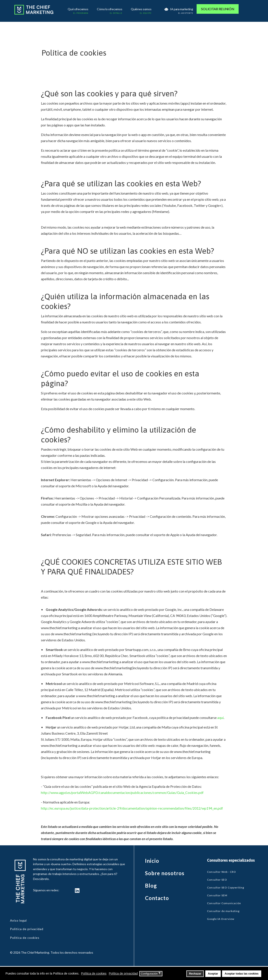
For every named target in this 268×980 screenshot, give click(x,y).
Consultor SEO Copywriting (226, 887)
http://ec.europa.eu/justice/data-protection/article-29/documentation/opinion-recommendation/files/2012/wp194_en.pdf (132, 808)
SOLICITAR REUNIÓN (218, 9)
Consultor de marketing (223, 911)
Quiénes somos (142, 10)
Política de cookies (25, 938)
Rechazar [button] (195, 974)
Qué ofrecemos (78, 10)
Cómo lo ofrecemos (110, 10)
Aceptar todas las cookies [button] (242, 974)
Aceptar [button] (213, 974)
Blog (151, 886)
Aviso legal (18, 920)
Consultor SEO (217, 880)
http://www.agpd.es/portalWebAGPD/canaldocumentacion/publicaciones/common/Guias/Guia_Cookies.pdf (122, 792)
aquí (220, 718)
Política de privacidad (27, 929)
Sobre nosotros (165, 873)
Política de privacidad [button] (123, 973)
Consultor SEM (217, 895)
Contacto (157, 898)
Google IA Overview (221, 919)
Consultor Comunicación (224, 903)
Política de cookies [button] (94, 973)
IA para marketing (179, 10)
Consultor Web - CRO (222, 872)
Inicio (152, 861)
